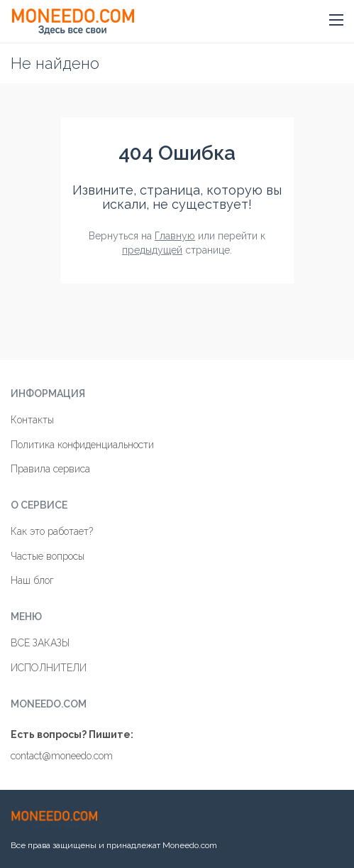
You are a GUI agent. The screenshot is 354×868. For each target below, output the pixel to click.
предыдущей (152, 250)
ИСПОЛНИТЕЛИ (49, 668)
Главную (175, 236)
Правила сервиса (50, 469)
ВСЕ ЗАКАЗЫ (40, 643)
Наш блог (32, 580)
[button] (336, 21)
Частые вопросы (48, 556)
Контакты (32, 420)
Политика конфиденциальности (82, 445)
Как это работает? (52, 531)
